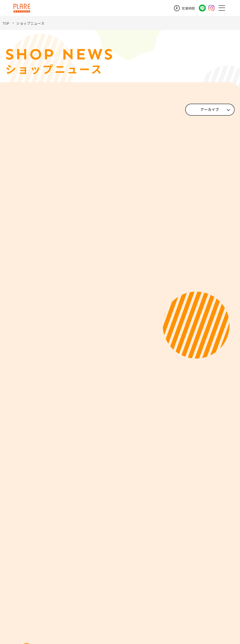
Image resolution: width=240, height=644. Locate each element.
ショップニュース (33, 23)
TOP (7, 23)
